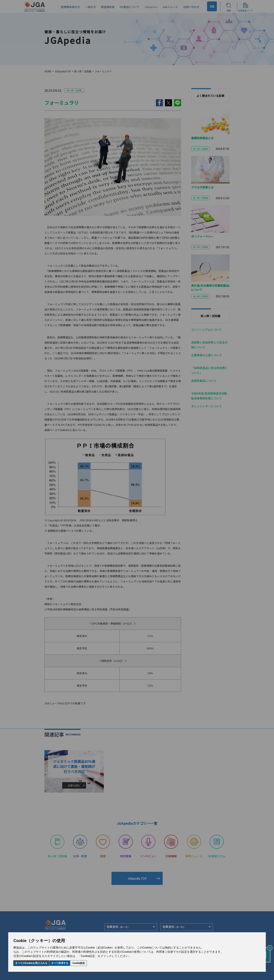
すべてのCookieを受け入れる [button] (31, 963)
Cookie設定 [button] (79, 963)
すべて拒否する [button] (60, 963)
